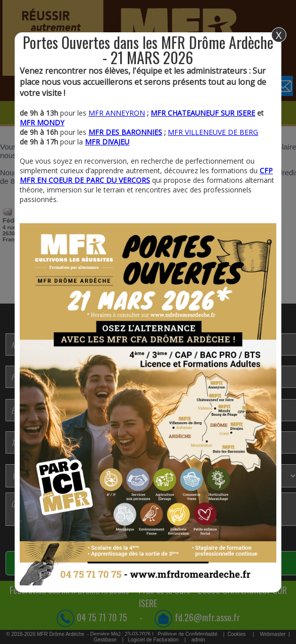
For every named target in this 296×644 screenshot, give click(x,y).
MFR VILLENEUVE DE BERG (213, 132)
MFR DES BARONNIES (125, 132)
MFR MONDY (42, 122)
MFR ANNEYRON (117, 113)
